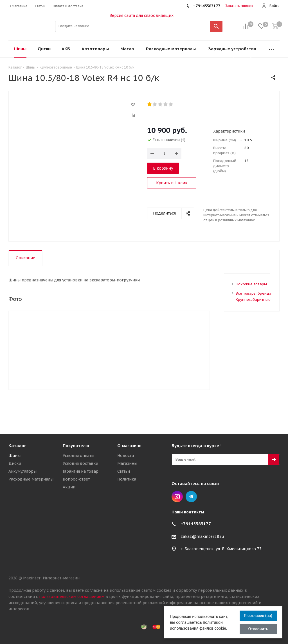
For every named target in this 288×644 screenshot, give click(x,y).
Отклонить (258, 629)
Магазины (127, 463)
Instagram (177, 497)
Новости (126, 456)
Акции (69, 487)
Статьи (124, 471)
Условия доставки (80, 463)
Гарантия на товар (81, 471)
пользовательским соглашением (72, 597)
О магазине (129, 446)
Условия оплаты (78, 456)
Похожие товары (251, 284)
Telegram (191, 497)
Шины (14, 456)
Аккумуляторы (22, 471)
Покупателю (76, 446)
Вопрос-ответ (76, 479)
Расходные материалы (31, 479)
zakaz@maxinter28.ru (202, 536)
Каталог (17, 446)
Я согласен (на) (258, 616)
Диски (15, 463)
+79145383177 (196, 524)
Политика (127, 479)
